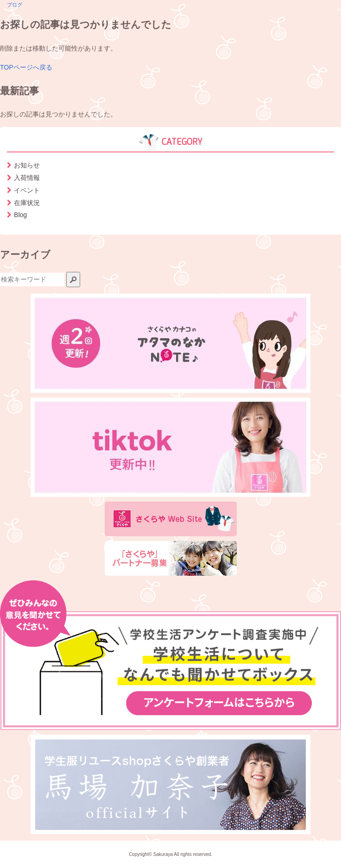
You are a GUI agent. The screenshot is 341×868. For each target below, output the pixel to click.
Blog (20, 215)
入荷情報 (27, 178)
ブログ (15, 5)
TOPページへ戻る (26, 67)
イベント (27, 190)
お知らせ (27, 165)
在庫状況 (27, 203)
